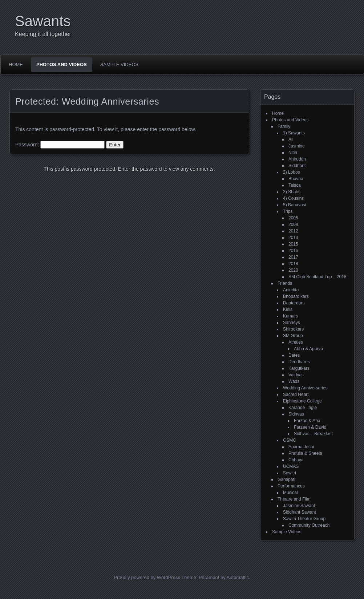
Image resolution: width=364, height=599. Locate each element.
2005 (293, 218)
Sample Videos (119, 64)
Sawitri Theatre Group (304, 519)
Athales (296, 342)
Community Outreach (309, 525)
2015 (293, 244)
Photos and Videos (62, 64)
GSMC (290, 440)
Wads (294, 381)
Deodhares (299, 362)
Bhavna (296, 179)
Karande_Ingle (303, 408)
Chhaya (296, 460)
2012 (293, 231)
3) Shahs (292, 192)
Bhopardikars (296, 296)
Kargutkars (299, 368)
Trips (288, 211)
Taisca (295, 185)
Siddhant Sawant (300, 512)
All (291, 139)
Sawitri (290, 473)
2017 (293, 257)
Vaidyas (296, 375)
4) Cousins (293, 198)
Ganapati (286, 479)
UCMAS (291, 466)
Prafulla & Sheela (305, 453)
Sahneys (292, 323)
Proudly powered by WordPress (147, 577)
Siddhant (297, 166)
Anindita (291, 290)
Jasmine (297, 146)
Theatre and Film (294, 499)
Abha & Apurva (308, 349)
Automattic (238, 577)
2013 (293, 238)
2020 (293, 270)
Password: (60, 145)
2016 (293, 251)
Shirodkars (293, 329)
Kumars (290, 316)
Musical (290, 493)
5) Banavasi (294, 205)
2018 (293, 264)
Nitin (293, 153)
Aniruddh (297, 159)
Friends (285, 283)
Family (284, 126)
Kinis (288, 309)
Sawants (43, 21)
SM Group (293, 336)
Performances (291, 486)
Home (16, 64)
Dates (294, 355)
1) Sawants (294, 133)
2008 (293, 224)
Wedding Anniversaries (305, 388)
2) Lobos (292, 172)
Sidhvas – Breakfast (313, 434)
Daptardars (294, 303)
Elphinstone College (302, 401)
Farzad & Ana (307, 421)
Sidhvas (296, 414)
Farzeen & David (310, 427)
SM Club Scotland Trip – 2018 (317, 277)
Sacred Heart (296, 394)
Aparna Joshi (301, 447)
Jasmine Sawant (299, 506)
